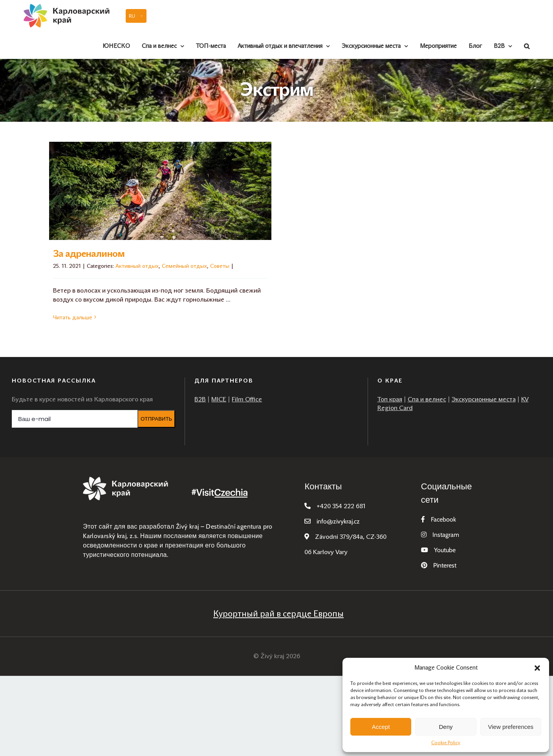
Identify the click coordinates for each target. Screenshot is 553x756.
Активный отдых (137, 266)
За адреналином (89, 254)
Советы (220, 266)
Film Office (247, 399)
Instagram (446, 535)
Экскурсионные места (484, 399)
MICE (219, 399)
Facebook (443, 519)
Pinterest (445, 565)
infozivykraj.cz (338, 521)
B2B (200, 399)
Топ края (390, 399)
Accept (381, 727)
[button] (537, 668)
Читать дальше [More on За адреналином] (73, 317)
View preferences (511, 727)
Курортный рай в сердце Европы (278, 614)
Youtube (445, 550)
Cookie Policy (446, 743)
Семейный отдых (184, 266)
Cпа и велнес (427, 399)
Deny (446, 727)
